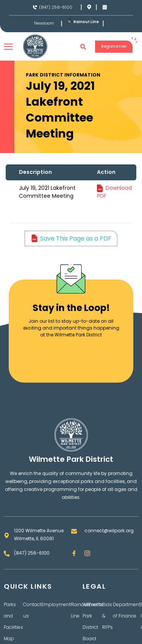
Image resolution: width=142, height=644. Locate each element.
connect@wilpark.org (109, 531)
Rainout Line (86, 22)
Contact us (32, 610)
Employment (56, 604)
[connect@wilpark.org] (74, 531)
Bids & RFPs (108, 616)
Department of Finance (127, 610)
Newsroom (44, 23)
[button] (83, 47)
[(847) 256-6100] (35, 7)
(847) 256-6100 (56, 7)
